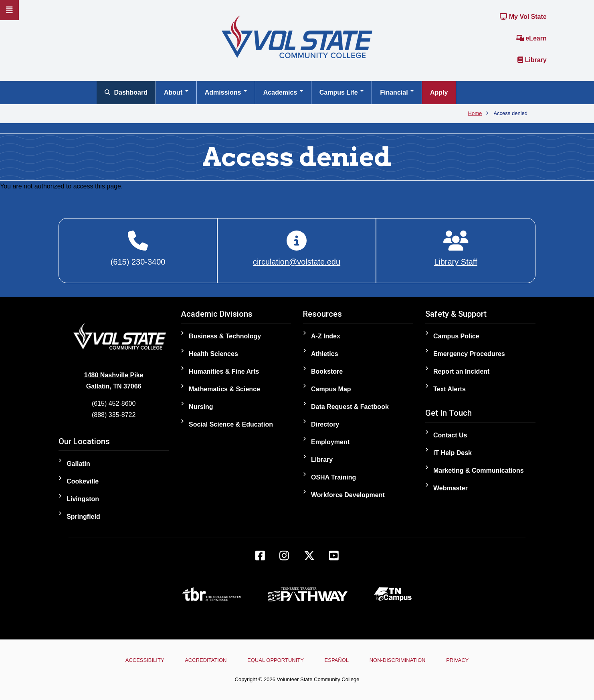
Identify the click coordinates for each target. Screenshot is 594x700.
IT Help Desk (453, 453)
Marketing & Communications (479, 470)
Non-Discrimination (398, 660)
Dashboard (126, 92)
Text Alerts (450, 389)
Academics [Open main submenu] (283, 92)
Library (532, 60)
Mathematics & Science (224, 389)
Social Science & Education (231, 424)
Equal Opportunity (276, 660)
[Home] (297, 36)
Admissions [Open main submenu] (226, 92)
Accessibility (145, 660)
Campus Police (456, 336)
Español (337, 660)
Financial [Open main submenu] (397, 92)
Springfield (83, 517)
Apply (439, 92)
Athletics (325, 354)
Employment (330, 442)
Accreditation (206, 660)
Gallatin (78, 464)
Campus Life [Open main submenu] (341, 92)
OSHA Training (333, 477)
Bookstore (327, 371)
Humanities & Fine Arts (224, 371)
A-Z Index (326, 336)
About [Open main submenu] (176, 92)
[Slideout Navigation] (9, 10)
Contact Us (450, 435)
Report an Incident (461, 371)
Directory (325, 424)
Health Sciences (213, 354)
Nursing (201, 407)
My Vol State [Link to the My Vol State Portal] (523, 17)
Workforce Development (348, 495)
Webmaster (451, 488)
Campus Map (331, 389)
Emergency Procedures (469, 354)
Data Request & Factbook (350, 407)
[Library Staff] (456, 249)
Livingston (83, 499)
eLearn (531, 38)
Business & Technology (225, 336)
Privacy (457, 660)
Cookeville (83, 481)
